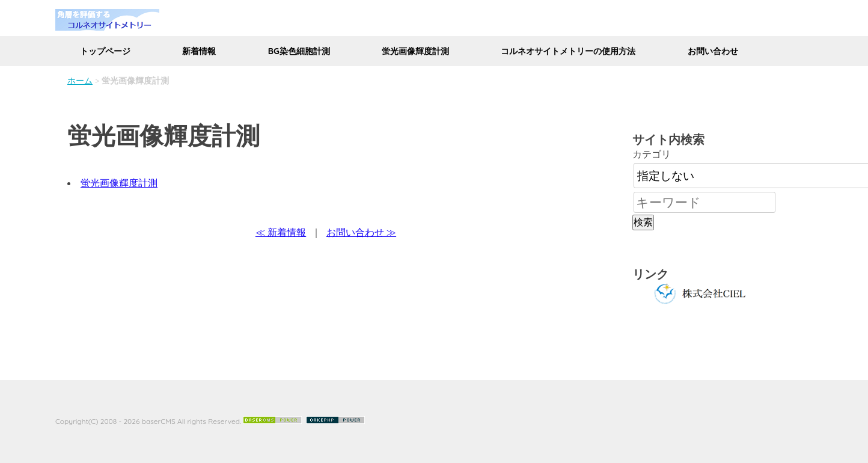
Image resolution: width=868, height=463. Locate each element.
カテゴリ (652, 154)
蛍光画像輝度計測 (415, 51)
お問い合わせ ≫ (361, 232)
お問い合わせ (713, 51)
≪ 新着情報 (281, 232)
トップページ (105, 51)
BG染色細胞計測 (299, 51)
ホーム (80, 81)
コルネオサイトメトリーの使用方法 (568, 51)
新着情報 (199, 51)
